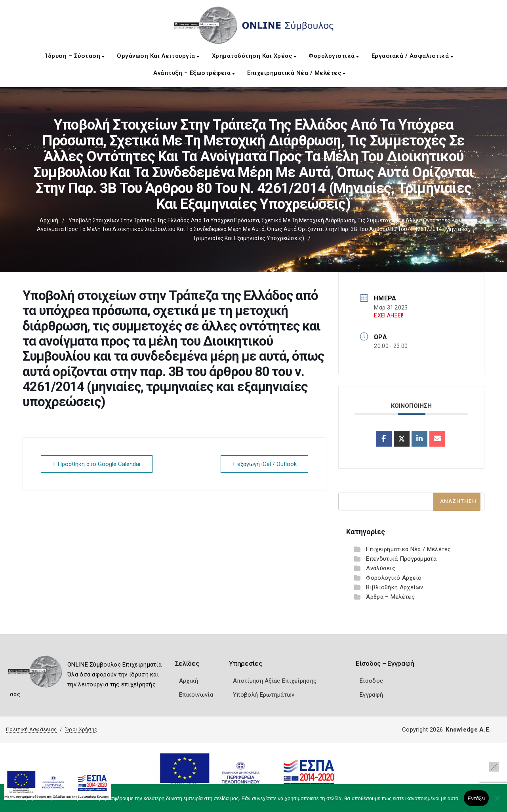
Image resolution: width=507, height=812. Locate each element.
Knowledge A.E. (468, 730)
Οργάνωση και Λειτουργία (158, 56)
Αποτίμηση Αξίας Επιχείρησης (275, 681)
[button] (494, 767)
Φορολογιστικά (334, 56)
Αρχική (49, 220)
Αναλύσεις (381, 568)
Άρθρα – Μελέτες (390, 597)
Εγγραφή (371, 695)
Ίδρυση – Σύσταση (75, 56)
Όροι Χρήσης (81, 729)
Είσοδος (371, 681)
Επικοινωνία (196, 695)
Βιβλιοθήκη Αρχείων (395, 587)
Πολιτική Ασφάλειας (31, 729)
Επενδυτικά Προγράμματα (401, 559)
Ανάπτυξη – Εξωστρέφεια (194, 73)
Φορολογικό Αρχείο (394, 578)
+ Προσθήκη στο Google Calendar (97, 464)
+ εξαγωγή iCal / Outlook (264, 464)
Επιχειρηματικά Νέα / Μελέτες (296, 73)
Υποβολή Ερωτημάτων (264, 695)
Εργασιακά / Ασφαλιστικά (412, 56)
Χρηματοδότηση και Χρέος (254, 56)
